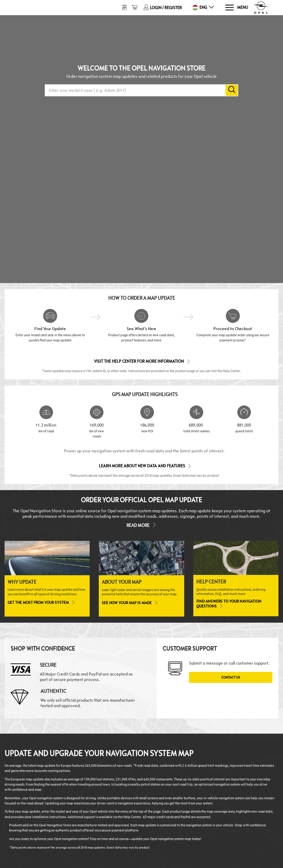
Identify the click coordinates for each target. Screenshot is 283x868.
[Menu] (236, 8)
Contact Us (231, 677)
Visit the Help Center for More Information (141, 361)
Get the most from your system (41, 602)
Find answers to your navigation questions (229, 604)
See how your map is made (129, 603)
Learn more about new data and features (145, 466)
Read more (141, 525)
